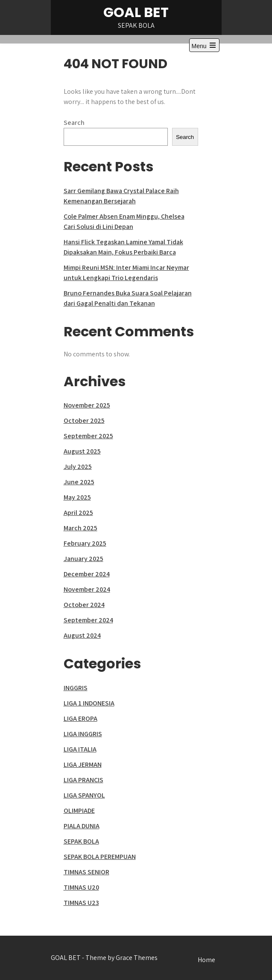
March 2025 (80, 528)
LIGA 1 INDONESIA (89, 703)
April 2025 (78, 513)
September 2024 (88, 620)
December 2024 (87, 574)
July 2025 (78, 467)
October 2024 (84, 605)
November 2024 (87, 589)
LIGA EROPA (80, 718)
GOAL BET (136, 12)
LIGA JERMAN (83, 765)
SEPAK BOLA (81, 841)
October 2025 (84, 421)
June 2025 (79, 482)
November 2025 (87, 405)
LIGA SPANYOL (84, 795)
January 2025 (83, 559)
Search (74, 123)
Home (206, 960)
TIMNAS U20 (81, 887)
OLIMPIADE (79, 811)
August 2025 (82, 451)
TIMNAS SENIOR (86, 872)
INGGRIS (76, 688)
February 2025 (85, 543)
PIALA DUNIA (82, 826)
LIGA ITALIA (80, 749)
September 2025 (88, 436)
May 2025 (77, 497)
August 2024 (82, 635)
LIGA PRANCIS (83, 780)
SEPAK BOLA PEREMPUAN (100, 857)
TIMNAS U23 (81, 903)
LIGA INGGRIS (83, 734)
